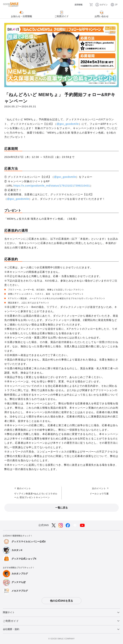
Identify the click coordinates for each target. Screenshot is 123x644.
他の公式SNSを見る (61, 601)
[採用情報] (75, 5)
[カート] (92, 5)
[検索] (86, 5)
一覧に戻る (61, 508)
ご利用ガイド (11, 621)
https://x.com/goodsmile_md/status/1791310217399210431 (52, 186)
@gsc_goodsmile (68, 124)
